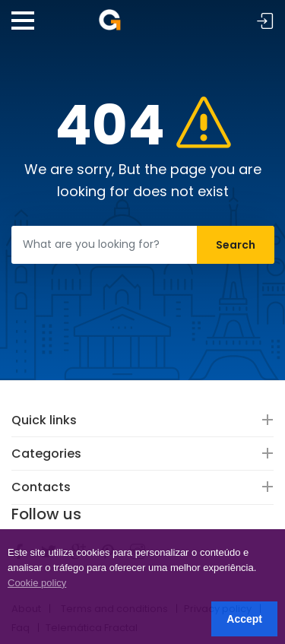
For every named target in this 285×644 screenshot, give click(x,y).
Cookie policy (37, 583)
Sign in (265, 22)
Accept (244, 619)
